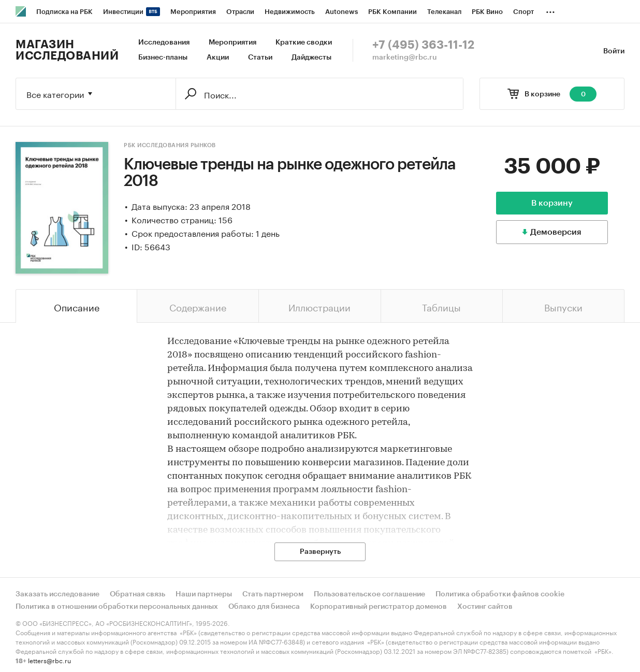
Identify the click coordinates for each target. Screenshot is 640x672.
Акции (218, 58)
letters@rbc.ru (49, 660)
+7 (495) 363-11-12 (423, 45)
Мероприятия (232, 42)
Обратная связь (137, 594)
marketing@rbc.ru (405, 58)
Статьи (260, 58)
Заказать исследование (57, 594)
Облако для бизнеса (264, 607)
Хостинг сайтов (485, 607)
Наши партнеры (204, 594)
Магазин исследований (67, 50)
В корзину (552, 203)
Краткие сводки (304, 42)
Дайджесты (311, 58)
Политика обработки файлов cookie (500, 594)
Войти (614, 51)
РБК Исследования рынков (170, 145)
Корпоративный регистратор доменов (379, 607)
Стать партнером (273, 594)
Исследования (164, 42)
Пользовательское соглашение (369, 594)
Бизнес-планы (163, 58)
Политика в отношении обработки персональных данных (117, 607)
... (550, 10)
